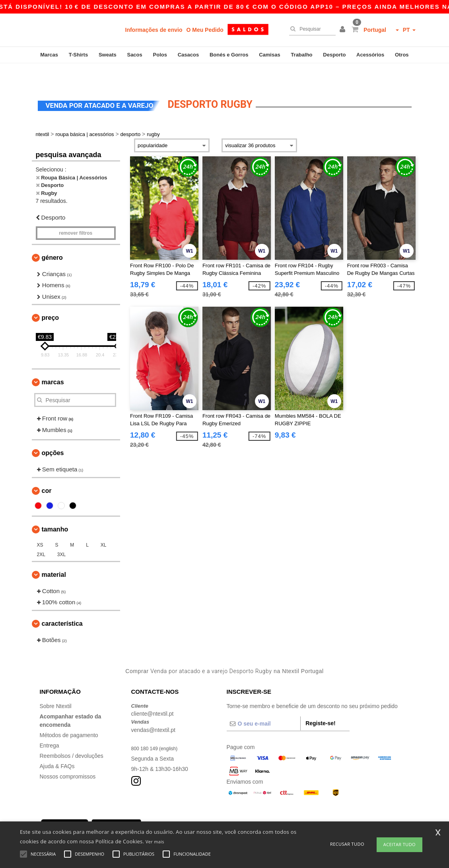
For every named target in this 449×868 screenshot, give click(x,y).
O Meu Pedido (205, 30)
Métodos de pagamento (69, 715)
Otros (402, 55)
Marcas (49, 55)
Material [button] (54, 555)
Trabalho (301, 55)
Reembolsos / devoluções (72, 736)
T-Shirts (78, 55)
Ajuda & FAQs (57, 746)
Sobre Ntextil (56, 686)
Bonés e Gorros (229, 55)
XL (104, 525)
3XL (61, 535)
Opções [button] (53, 433)
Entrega (50, 726)
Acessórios (370, 55)
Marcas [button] (53, 362)
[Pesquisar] (310, 29)
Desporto (334, 55)
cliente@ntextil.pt (153, 694)
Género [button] (52, 238)
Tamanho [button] (55, 509)
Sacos (134, 55)
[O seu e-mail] (264, 704)
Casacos (188, 55)
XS (40, 525)
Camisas (269, 55)
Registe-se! (320, 703)
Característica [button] (62, 604)
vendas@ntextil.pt (154, 710)
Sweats (108, 55)
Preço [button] (51, 298)
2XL (41, 535)
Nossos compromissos (68, 757)
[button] (344, 30)
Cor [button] (47, 471)
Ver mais (155, 842)
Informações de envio (154, 30)
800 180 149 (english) (158, 728)
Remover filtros (76, 213)
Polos (160, 55)
